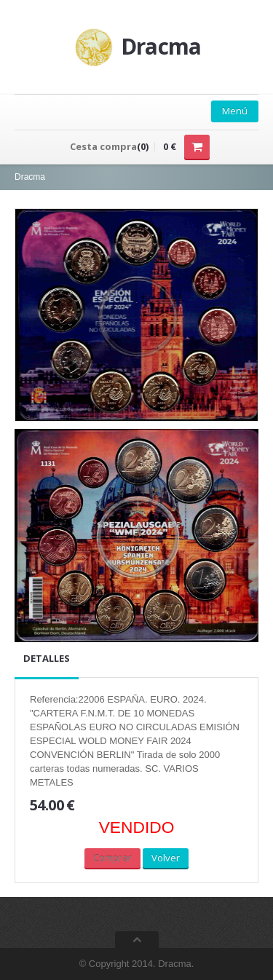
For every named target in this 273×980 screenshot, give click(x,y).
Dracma (30, 177)
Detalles (47, 658)
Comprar (112, 858)
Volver (166, 858)
